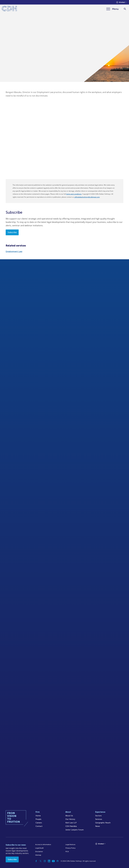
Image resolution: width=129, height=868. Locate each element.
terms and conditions (74, 194)
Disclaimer (39, 852)
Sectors (98, 816)
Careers (39, 823)
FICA (67, 852)
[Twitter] (40, 861)
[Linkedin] (49, 861)
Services (99, 819)
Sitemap (38, 855)
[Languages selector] (121, 2)
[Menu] (112, 9)
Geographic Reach (103, 823)
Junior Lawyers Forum (75, 830)
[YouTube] (53, 861)
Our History (70, 819)
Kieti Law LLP (71, 823)
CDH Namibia (71, 826)
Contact (39, 826)
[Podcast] (58, 861)
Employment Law (14, 251)
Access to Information (43, 845)
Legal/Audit (39, 848)
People (38, 819)
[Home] (9, 9)
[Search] (125, 9)
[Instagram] (45, 861)
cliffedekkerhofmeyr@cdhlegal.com (87, 197)
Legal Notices (70, 845)
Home (38, 816)
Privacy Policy (70, 848)
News (98, 826)
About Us (69, 816)
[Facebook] (36, 861)
